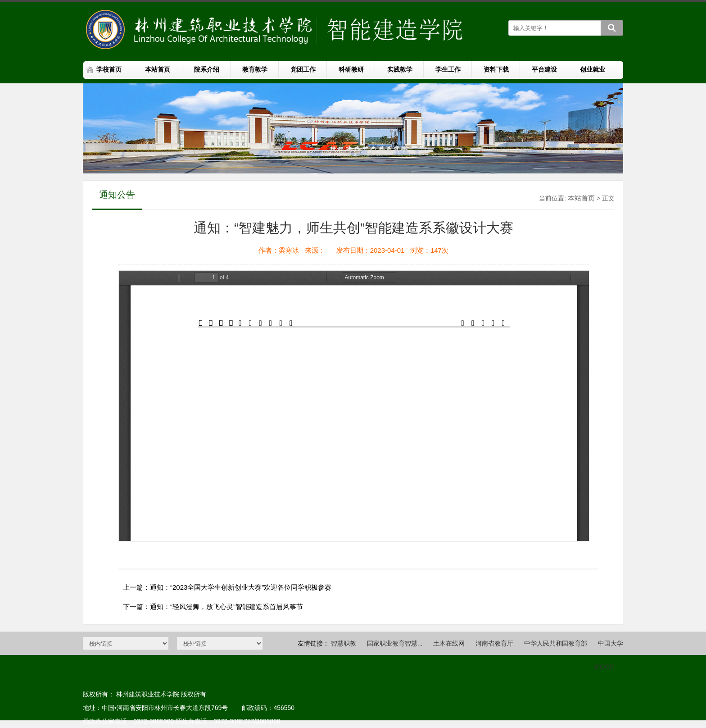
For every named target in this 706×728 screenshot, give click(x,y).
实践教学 (400, 69)
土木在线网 (449, 643)
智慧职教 (344, 643)
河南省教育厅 (494, 643)
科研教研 (351, 69)
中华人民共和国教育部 (556, 643)
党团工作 (303, 69)
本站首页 (158, 69)
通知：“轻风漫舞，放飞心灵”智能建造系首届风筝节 (226, 607)
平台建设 (544, 69)
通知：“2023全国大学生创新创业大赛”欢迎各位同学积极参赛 (241, 587)
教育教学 (255, 69)
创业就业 (593, 69)
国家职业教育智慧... (395, 643)
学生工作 (448, 69)
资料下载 (496, 69)
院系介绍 (207, 69)
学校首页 (109, 69)
